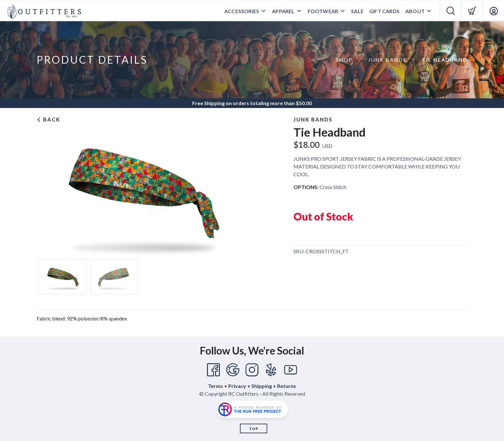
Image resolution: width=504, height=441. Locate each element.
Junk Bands (387, 60)
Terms (216, 386)
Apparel (283, 11)
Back (48, 119)
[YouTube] (291, 370)
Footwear (323, 11)
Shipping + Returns (274, 386)
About (415, 11)
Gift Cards (384, 11)
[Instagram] (252, 370)
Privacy (237, 386)
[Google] (233, 370)
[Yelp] (271, 370)
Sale (357, 11)
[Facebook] (213, 370)
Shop (344, 60)
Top (254, 429)
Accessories (242, 11)
